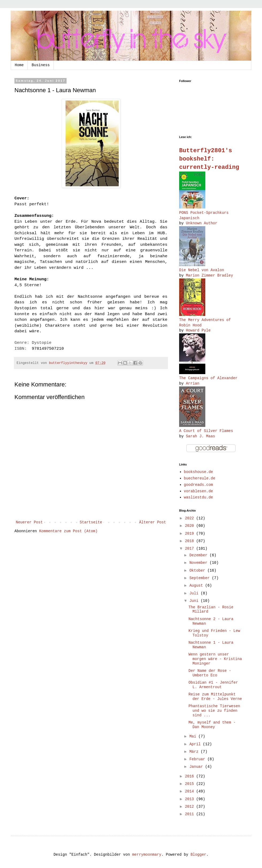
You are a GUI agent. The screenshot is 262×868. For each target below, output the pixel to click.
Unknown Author (202, 223)
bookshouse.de (199, 472)
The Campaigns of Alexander (208, 378)
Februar (198, 759)
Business (41, 65)
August (197, 586)
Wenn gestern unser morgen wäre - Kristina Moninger (215, 659)
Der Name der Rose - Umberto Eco (210, 673)
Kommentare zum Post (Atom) (68, 531)
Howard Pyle (198, 330)
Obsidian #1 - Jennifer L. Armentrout (213, 685)
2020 (191, 526)
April (196, 744)
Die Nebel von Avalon (202, 270)
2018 (191, 541)
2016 (191, 776)
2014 (191, 791)
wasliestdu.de (199, 497)
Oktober (198, 571)
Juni (195, 601)
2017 (191, 549)
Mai (194, 736)
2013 (191, 799)
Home (19, 65)
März (195, 752)
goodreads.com (199, 485)
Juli (195, 593)
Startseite (91, 522)
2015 (191, 784)
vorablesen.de (199, 491)
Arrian (192, 383)
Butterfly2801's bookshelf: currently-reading (209, 159)
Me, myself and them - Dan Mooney (212, 725)
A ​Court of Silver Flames (206, 431)
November (199, 563)
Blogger (199, 855)
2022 (191, 518)
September (201, 578)
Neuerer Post (29, 522)
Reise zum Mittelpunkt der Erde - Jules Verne (215, 697)
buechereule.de (200, 478)
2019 (191, 534)
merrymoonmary (147, 855)
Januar (197, 767)
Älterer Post (153, 522)
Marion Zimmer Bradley (209, 275)
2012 (191, 807)
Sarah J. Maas (200, 436)
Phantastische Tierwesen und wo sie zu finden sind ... (214, 711)
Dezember (199, 555)
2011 (191, 814)
